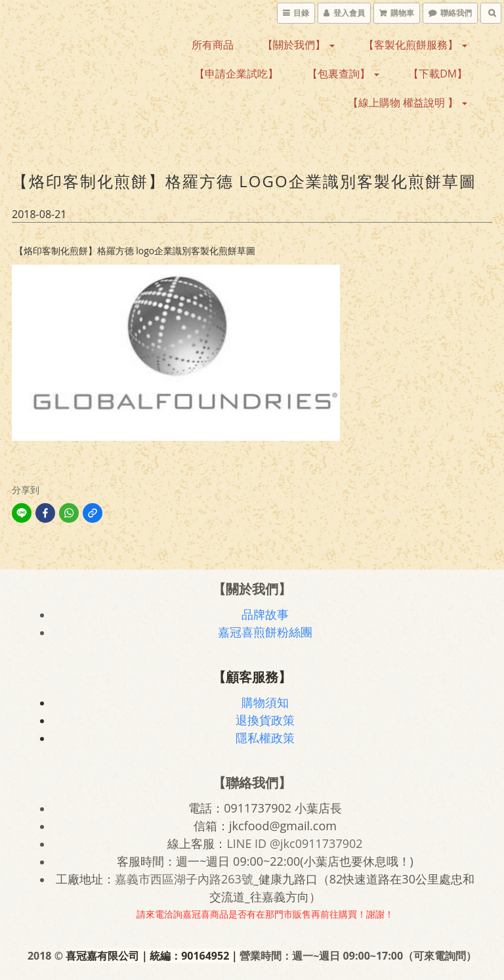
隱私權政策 (265, 738)
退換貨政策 (265, 720)
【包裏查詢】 (343, 74)
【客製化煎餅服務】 (415, 45)
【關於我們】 (299, 45)
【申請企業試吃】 (236, 74)
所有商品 (213, 45)
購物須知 (265, 702)
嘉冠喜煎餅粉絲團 (265, 632)
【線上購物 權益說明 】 (408, 102)
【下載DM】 (438, 74)
